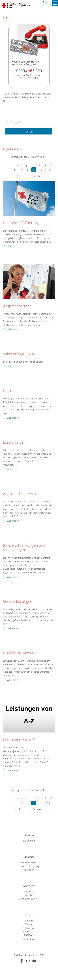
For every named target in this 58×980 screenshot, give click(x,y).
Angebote (29, 892)
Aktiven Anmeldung (29, 866)
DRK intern (29, 939)
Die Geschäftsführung (21, 223)
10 (41, 170)
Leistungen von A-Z (19, 740)
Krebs (8, 391)
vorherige (23, 165)
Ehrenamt (29, 870)
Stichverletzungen (18, 602)
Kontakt (29, 921)
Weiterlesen (13, 246)
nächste (36, 176)
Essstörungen (14, 442)
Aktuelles (29, 895)
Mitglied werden (29, 862)
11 (49, 170)
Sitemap (29, 924)
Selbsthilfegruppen (18, 354)
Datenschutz (29, 928)
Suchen (29, 132)
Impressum (29, 932)
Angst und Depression (21, 494)
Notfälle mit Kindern (19, 653)
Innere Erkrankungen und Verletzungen (24, 548)
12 (19, 176)
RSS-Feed (29, 935)
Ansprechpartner (17, 306)
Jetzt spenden (29, 841)
